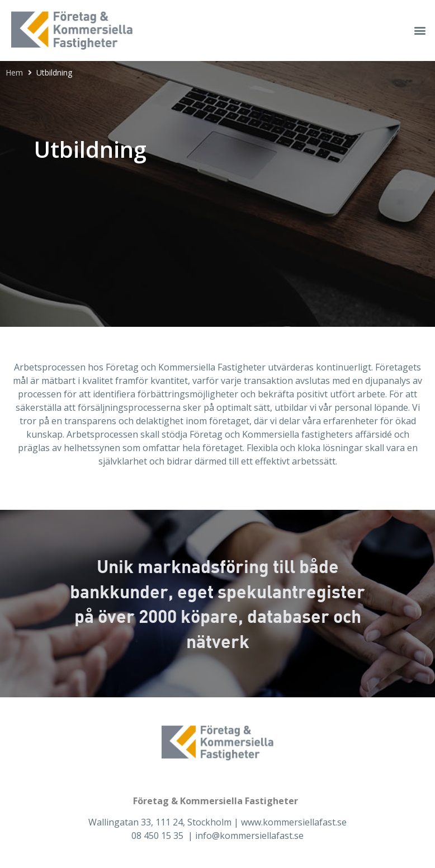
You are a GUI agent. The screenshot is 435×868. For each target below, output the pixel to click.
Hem (14, 72)
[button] (420, 31)
